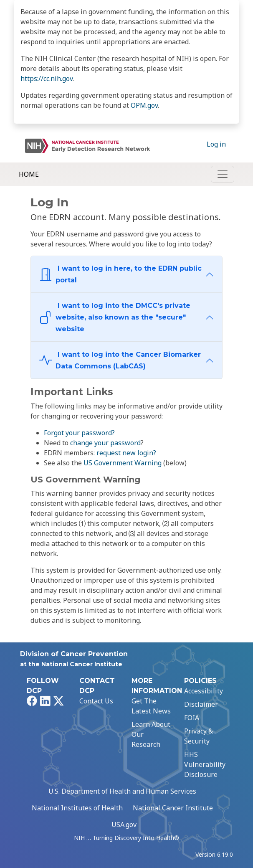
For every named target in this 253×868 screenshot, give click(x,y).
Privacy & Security (199, 736)
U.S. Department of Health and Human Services (122, 791)
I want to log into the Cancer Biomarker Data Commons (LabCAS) (120, 360)
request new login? (126, 453)
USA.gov (124, 825)
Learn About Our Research (151, 734)
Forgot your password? (79, 433)
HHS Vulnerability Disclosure (205, 764)
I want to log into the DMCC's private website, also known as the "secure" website (115, 317)
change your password (105, 443)
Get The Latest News (151, 706)
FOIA (192, 718)
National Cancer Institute (173, 808)
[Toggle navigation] (223, 174)
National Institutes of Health (77, 808)
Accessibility (204, 691)
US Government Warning (123, 463)
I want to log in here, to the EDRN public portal (120, 274)
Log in (216, 144)
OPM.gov (144, 105)
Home (29, 174)
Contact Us (96, 701)
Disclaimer (201, 704)
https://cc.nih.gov (47, 79)
